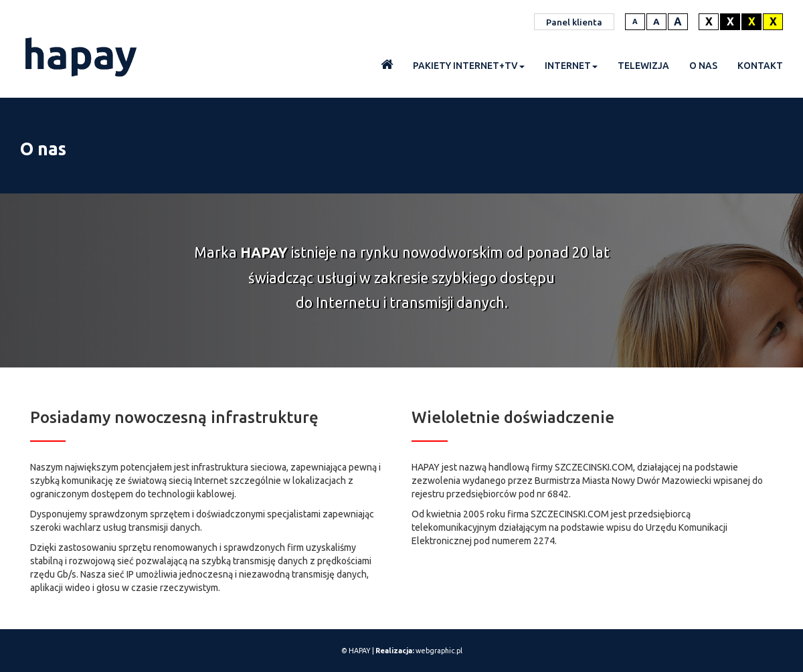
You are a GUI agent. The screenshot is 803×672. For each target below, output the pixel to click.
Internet (571, 66)
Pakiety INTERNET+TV (469, 66)
